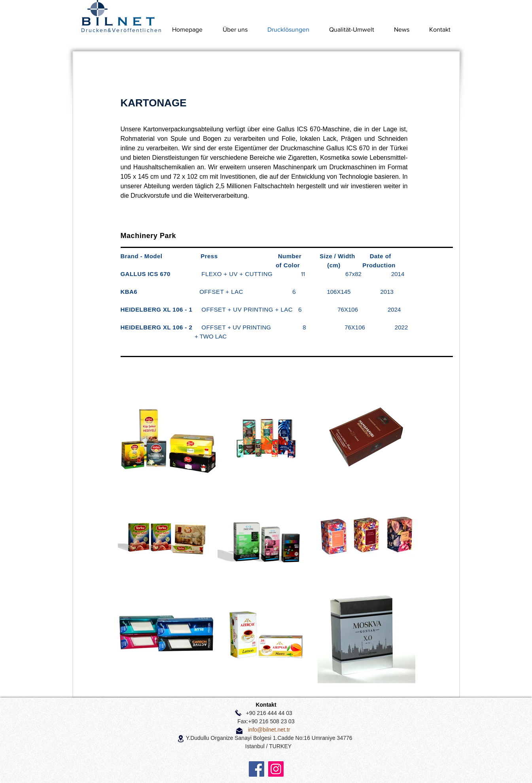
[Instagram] (276, 769)
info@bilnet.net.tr (269, 730)
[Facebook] (257, 769)
